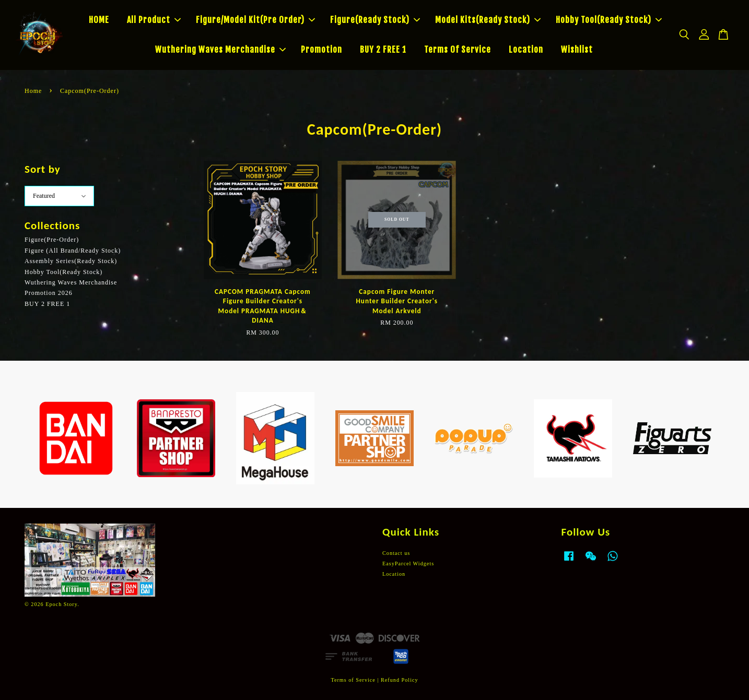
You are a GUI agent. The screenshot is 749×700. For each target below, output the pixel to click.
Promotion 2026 (49, 293)
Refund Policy (400, 680)
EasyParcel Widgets (408, 563)
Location (526, 50)
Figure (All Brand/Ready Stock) (73, 251)
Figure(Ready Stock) (375, 20)
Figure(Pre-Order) (52, 240)
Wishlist (577, 50)
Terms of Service (353, 680)
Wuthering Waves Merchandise (220, 50)
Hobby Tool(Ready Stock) (609, 20)
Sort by (43, 169)
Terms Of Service (458, 50)
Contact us (396, 553)
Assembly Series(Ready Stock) (71, 261)
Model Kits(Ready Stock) (488, 20)
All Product (154, 20)
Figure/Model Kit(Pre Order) (255, 20)
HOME (99, 20)
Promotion (321, 50)
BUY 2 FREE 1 (383, 50)
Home (33, 91)
